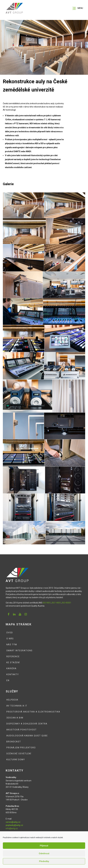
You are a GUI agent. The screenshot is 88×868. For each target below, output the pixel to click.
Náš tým (12, 645)
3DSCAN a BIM (15, 718)
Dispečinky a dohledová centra (27, 724)
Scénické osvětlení (19, 754)
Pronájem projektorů (21, 748)
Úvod (10, 633)
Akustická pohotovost (22, 730)
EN (8, 680)
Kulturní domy (16, 760)
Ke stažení (13, 662)
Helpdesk (12, 700)
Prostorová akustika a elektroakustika (33, 712)
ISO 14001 (56, 603)
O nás (10, 639)
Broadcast (14, 742)
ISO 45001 (67, 603)
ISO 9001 (47, 603)
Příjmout (44, 846)
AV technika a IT (17, 706)
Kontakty (13, 674)
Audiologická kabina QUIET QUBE (27, 736)
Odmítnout (44, 853)
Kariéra (11, 668)
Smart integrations (19, 651)
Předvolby (44, 861)
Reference (13, 657)
